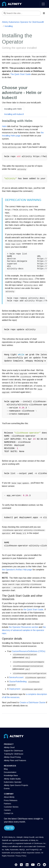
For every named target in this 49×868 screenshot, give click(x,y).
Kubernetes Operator (13, 782)
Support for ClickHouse (13, 751)
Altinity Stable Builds (12, 779)
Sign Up (9, 828)
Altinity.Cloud (9, 747)
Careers (7, 810)
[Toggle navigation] (43, 4)
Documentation (10, 772)
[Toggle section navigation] (44, 13)
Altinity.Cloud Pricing (12, 757)
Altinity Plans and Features (15, 760)
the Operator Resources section (24, 627)
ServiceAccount (16, 677)
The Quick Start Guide (20, 74)
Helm (4, 126)
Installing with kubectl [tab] (14, 114)
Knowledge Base (11, 775)
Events (7, 789)
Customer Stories (11, 807)
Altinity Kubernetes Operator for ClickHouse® (23, 22)
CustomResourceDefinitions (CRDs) (28, 651)
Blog (6, 769)
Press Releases (11, 800)
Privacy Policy (21, 856)
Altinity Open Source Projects (16, 785)
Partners (8, 804)
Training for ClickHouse (14, 754)
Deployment (15, 689)
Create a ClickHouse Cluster (33, 702)
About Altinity (9, 797)
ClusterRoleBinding (18, 682)
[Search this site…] (21, 13)
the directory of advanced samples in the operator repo (24, 630)
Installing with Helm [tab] (13, 109)
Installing (9, 26)
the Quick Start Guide (33, 610)
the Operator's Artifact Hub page (17, 570)
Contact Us (9, 813)
